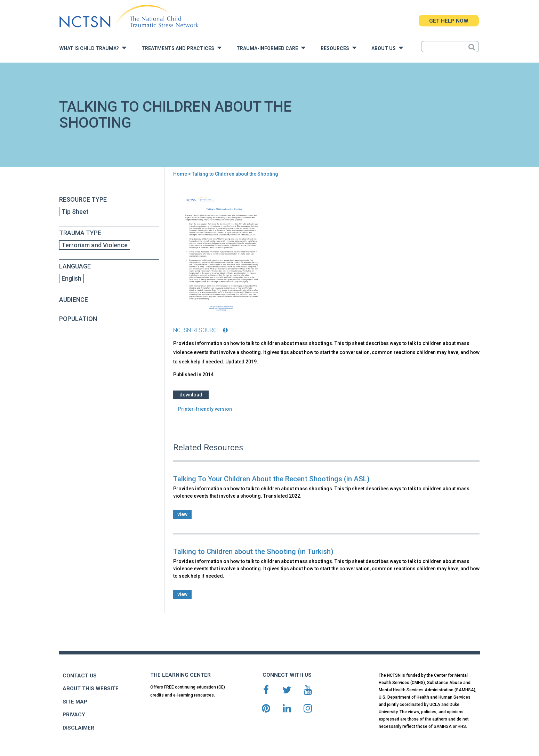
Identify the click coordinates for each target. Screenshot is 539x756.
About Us (387, 48)
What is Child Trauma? (93, 48)
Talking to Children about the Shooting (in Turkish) (253, 552)
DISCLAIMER (78, 728)
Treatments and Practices (182, 48)
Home (180, 174)
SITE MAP (75, 702)
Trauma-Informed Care (271, 48)
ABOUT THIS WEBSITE (91, 689)
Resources (339, 48)
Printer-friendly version (205, 409)
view (182, 514)
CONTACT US (80, 676)
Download (191, 395)
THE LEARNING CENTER (180, 675)
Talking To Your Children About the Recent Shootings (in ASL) (271, 479)
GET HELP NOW (449, 21)
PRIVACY (74, 715)
